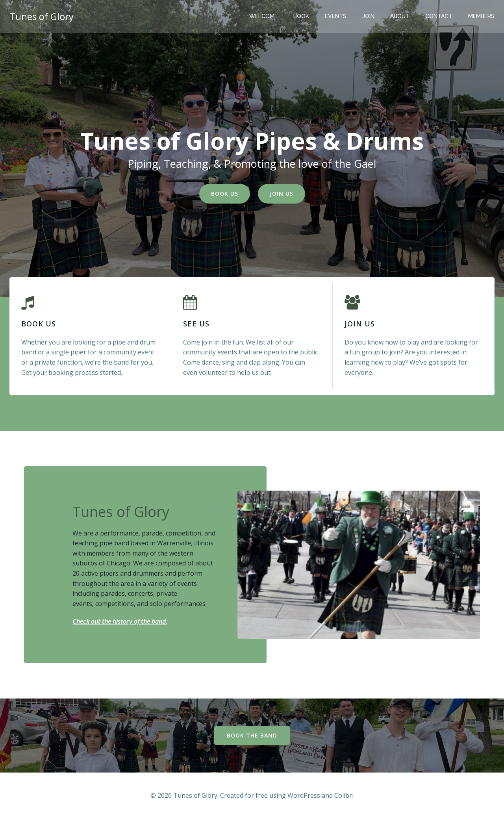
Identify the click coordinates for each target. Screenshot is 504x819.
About (400, 16)
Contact (439, 16)
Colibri (344, 795)
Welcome (263, 16)
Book (301, 16)
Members (481, 16)
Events (336, 16)
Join (368, 16)
